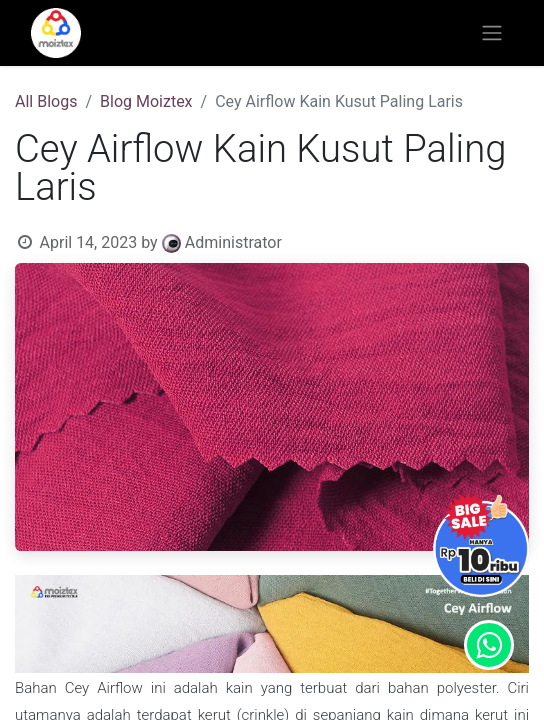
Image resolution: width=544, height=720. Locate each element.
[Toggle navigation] (492, 33)
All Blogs (46, 101)
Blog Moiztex (146, 101)
